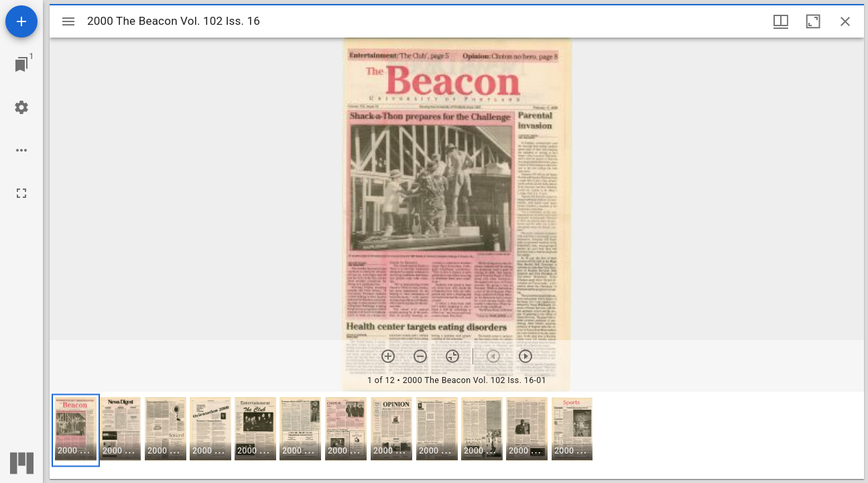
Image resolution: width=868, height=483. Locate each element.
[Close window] (845, 21)
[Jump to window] (21, 64)
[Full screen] (21, 193)
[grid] (457, 435)
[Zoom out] (420, 356)
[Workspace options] (21, 150)
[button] (76, 430)
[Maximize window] (813, 21)
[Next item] (525, 356)
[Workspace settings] (21, 107)
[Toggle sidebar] (68, 21)
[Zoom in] (388, 356)
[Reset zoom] (452, 356)
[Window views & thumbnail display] (781, 21)
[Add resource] (21, 21)
